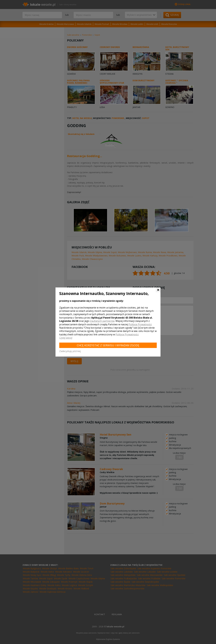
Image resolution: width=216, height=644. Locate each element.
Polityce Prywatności (140, 324)
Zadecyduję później (70, 351)
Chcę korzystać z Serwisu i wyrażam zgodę (108, 345)
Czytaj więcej (66, 338)
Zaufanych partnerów (102, 321)
